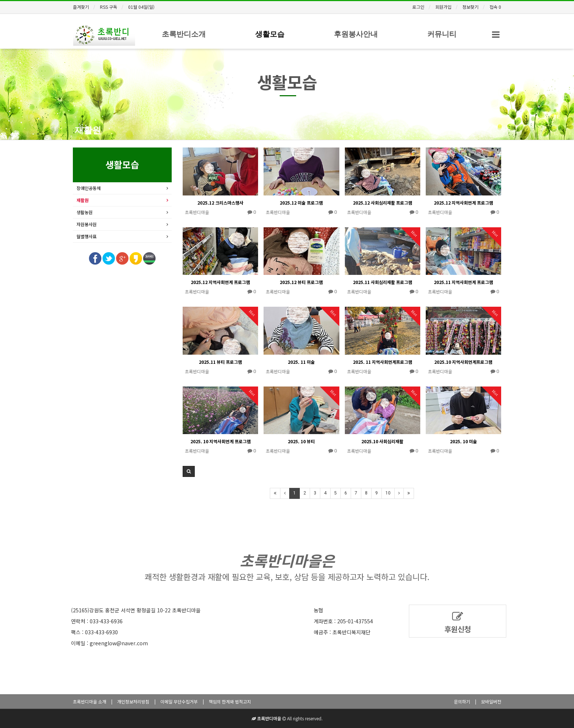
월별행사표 (87, 236)
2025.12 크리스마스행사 (220, 203)
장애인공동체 (89, 188)
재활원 (88, 130)
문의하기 (462, 701)
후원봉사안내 (356, 34)
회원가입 (443, 7)
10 (388, 493)
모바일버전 (491, 701)
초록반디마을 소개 (90, 701)
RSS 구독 (109, 7)
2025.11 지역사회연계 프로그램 (463, 282)
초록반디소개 (184, 34)
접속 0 (495, 7)
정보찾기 (470, 7)
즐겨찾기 (81, 7)
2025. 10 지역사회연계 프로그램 (221, 441)
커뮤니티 (442, 34)
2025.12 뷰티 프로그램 (301, 282)
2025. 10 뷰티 (301, 441)
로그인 (418, 7)
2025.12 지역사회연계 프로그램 (463, 203)
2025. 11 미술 (301, 362)
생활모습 (270, 34)
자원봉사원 (87, 224)
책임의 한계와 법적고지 (230, 701)
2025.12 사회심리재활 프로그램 (383, 203)
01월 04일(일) (141, 7)
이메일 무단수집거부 (179, 701)
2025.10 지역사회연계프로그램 (463, 362)
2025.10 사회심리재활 (382, 441)
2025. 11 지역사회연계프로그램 (383, 362)
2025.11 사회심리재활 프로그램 (383, 282)
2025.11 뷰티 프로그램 (220, 362)
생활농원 (85, 212)
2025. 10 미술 (463, 441)
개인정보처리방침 (133, 701)
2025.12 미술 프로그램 (301, 203)
